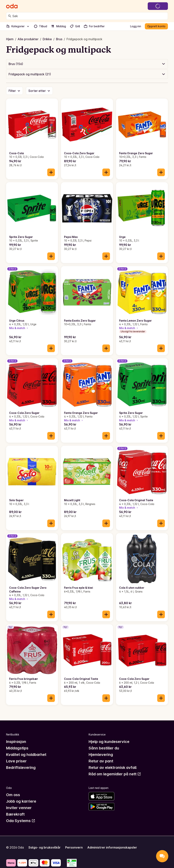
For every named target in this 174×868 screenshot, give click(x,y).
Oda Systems (21, 821)
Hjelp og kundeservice (109, 742)
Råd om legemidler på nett (115, 774)
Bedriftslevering (21, 768)
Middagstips (17, 748)
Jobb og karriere (21, 801)
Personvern (74, 847)
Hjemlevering (101, 755)
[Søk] (10, 16)
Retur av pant (101, 761)
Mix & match (19, 328)
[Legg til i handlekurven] (51, 172)
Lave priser (16, 761)
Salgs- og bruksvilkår (45, 847)
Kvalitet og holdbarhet (26, 755)
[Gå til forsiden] (12, 6)
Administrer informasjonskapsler (112, 847)
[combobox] (89, 16)
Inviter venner (19, 808)
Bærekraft (15, 814)
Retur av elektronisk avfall (113, 768)
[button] (87, 64)
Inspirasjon (16, 742)
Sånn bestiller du (104, 748)
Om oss (13, 795)
